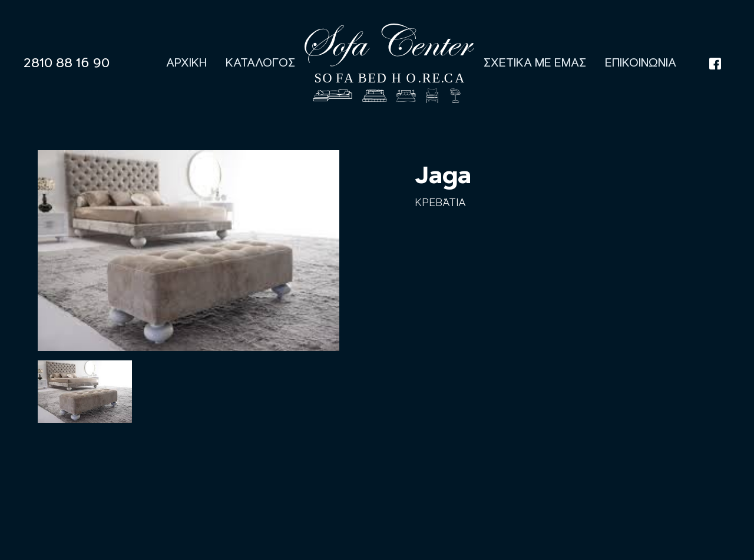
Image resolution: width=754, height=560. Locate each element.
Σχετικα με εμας (535, 63)
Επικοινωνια (641, 63)
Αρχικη (186, 63)
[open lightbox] (85, 392)
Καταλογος (260, 63)
